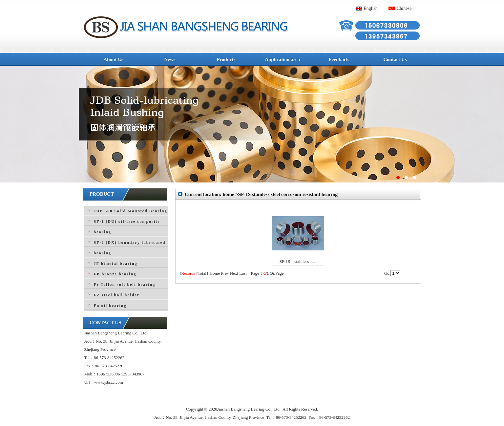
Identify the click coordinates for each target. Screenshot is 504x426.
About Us (113, 59)
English (371, 8)
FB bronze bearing (115, 274)
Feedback (339, 59)
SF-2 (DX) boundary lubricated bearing (130, 248)
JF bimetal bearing (116, 264)
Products (226, 59)
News (170, 59)
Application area (282, 59)
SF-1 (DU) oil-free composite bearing (127, 227)
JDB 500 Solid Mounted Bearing (131, 211)
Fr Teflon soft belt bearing (125, 285)
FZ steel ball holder (117, 295)
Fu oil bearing (110, 306)
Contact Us (395, 59)
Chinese (404, 8)
